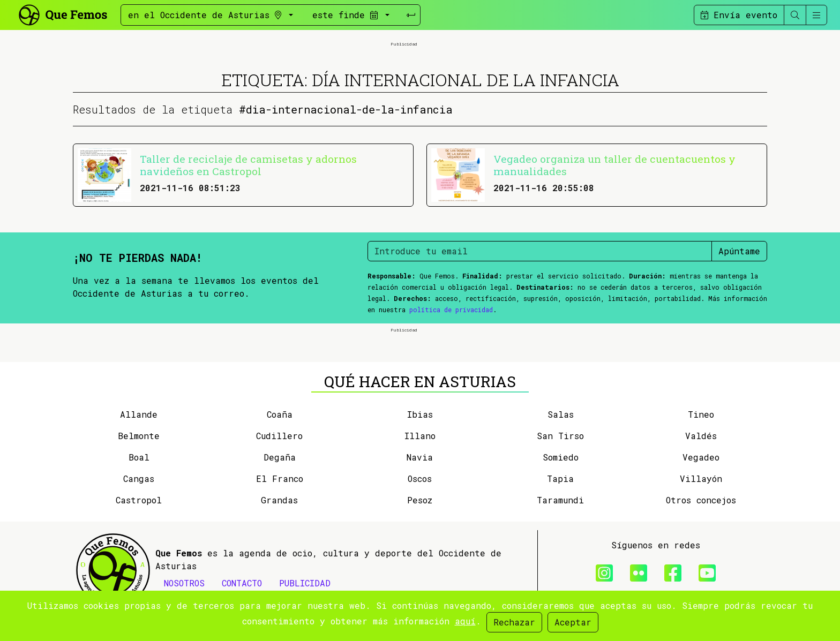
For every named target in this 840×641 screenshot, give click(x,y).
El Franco (280, 478)
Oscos (420, 478)
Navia (420, 457)
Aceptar (573, 622)
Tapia (560, 478)
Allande (139, 414)
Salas (561, 414)
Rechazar (514, 622)
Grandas (279, 500)
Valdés (701, 436)
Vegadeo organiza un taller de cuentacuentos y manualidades (614, 165)
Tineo (701, 414)
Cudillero (279, 436)
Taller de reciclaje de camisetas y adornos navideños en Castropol (248, 165)
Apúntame (739, 251)
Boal (139, 457)
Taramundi (560, 500)
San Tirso (560, 436)
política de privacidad (451, 310)
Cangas (139, 478)
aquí (465, 621)
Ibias (420, 414)
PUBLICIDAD (305, 583)
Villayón (701, 478)
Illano (420, 436)
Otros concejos (701, 500)
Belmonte (139, 436)
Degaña (280, 457)
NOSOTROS (184, 583)
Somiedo (561, 457)
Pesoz (420, 500)
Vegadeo (701, 457)
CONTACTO (242, 583)
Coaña (280, 414)
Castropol (139, 500)
